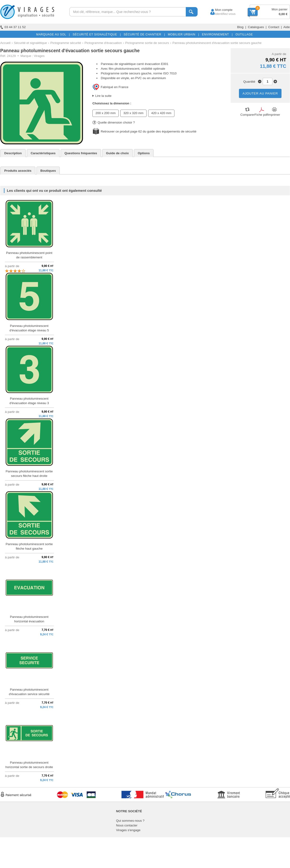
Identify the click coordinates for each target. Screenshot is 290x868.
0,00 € (283, 14)
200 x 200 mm (106, 113)
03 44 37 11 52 (13, 27)
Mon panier (279, 9)
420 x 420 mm (161, 113)
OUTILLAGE (243, 34)
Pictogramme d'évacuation (103, 43)
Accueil (5, 43)
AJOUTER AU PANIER (260, 93)
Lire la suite (103, 96)
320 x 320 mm (133, 113)
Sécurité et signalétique (30, 43)
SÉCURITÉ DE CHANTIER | (143, 34)
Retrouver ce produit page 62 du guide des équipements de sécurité (149, 131)
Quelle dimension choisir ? (114, 122)
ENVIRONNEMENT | (216, 34)
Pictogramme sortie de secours (147, 43)
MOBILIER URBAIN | (183, 34)
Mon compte (219, 10)
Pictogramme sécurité (66, 43)
